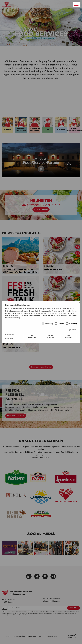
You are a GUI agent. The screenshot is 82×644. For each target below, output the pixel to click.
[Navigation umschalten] (76, 4)
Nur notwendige (32, 336)
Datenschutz (9, 335)
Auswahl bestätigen (50, 336)
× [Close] (79, 302)
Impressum (9, 338)
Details (74, 330)
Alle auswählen (69, 336)
